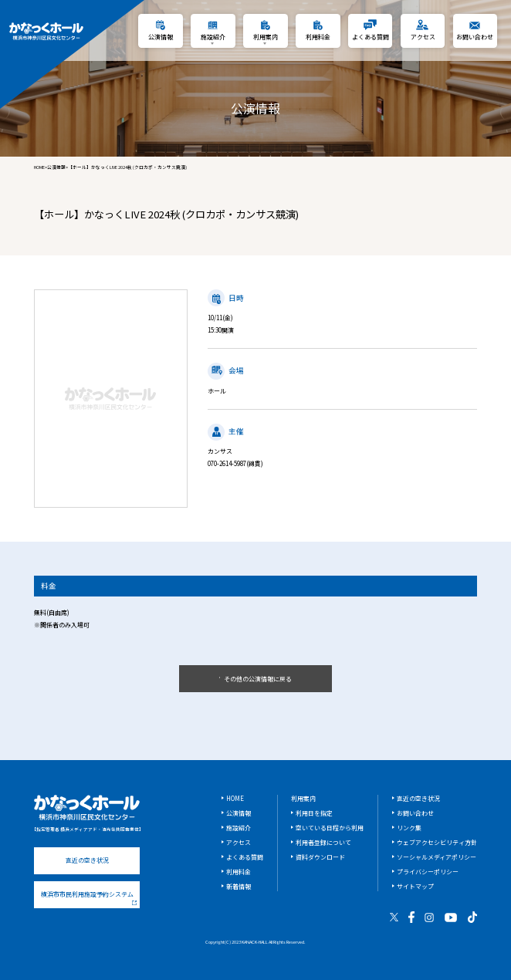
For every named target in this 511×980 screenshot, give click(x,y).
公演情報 (56, 167)
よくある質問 (245, 857)
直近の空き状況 (87, 860)
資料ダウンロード (320, 857)
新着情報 (239, 886)
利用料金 (239, 872)
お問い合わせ (415, 813)
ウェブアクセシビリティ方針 (437, 842)
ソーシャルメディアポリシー (437, 857)
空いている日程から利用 (330, 828)
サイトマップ (415, 886)
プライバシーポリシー (428, 872)
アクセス (239, 842)
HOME (39, 167)
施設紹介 (239, 828)
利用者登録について (323, 842)
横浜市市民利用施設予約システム (89, 897)
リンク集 (409, 828)
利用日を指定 (314, 813)
